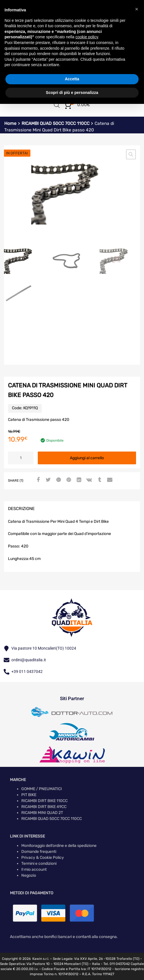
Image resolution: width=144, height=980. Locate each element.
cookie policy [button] (87, 37)
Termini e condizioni (39, 863)
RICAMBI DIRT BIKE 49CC (44, 807)
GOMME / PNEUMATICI (42, 789)
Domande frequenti (39, 852)
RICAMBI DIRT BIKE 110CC (44, 801)
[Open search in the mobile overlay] (57, 105)
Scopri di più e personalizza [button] (72, 93)
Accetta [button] (72, 79)
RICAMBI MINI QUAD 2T (42, 813)
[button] (131, 154)
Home (10, 123)
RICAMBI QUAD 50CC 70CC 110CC (56, 123)
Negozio (29, 875)
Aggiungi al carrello (87, 458)
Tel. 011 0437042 (117, 964)
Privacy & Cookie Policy (43, 858)
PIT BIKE (29, 795)
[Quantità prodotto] (21, 458)
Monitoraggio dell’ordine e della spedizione (59, 846)
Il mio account (34, 869)
